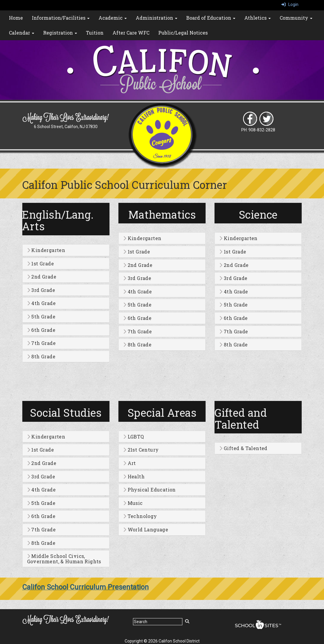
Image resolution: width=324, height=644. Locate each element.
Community (296, 18)
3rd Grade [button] (41, 290)
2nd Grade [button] (42, 277)
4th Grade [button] (41, 303)
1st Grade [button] (40, 264)
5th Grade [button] (41, 317)
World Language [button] (146, 530)
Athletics (258, 18)
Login (290, 4)
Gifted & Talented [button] (243, 448)
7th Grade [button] (41, 343)
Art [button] (130, 463)
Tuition (95, 33)
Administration (156, 18)
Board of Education (211, 18)
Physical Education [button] (150, 490)
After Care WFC (131, 33)
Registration (60, 33)
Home (16, 18)
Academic (113, 18)
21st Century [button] (141, 450)
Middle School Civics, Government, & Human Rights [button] (64, 559)
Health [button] (134, 477)
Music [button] (133, 503)
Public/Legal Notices (183, 33)
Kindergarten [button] (46, 250)
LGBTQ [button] (134, 437)
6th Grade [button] (41, 330)
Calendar (22, 33)
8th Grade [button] (41, 357)
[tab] (66, 250)
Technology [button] (140, 516)
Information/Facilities (61, 18)
